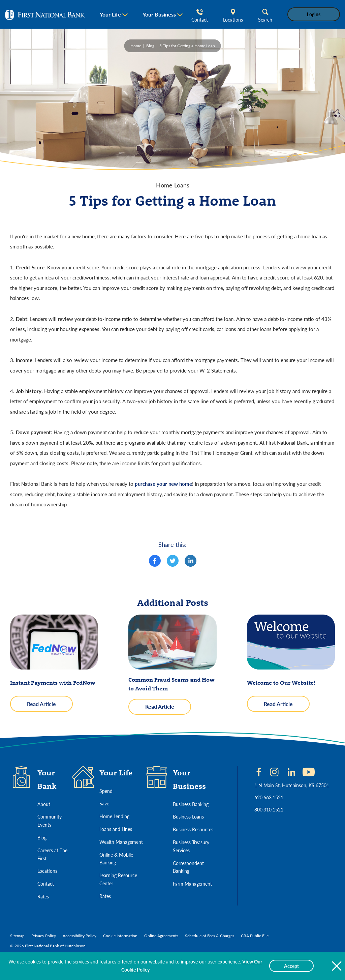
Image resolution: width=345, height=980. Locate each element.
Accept (291, 966)
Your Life (110, 14)
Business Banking (191, 804)
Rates (43, 896)
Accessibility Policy (80, 936)
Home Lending (114, 816)
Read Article (50, 706)
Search (265, 16)
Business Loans (188, 816)
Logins (314, 14)
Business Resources (193, 829)
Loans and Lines (116, 829)
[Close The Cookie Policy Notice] (337, 966)
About (44, 804)
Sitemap (17, 936)
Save (104, 803)
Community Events (50, 821)
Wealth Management (121, 842)
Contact (200, 16)
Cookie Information (120, 936)
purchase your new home (163, 484)
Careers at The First (52, 854)
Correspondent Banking (188, 867)
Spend (106, 791)
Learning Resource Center (118, 879)
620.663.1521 (269, 797)
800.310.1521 (269, 809)
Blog (150, 46)
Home (136, 46)
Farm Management (192, 884)
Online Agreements (161, 936)
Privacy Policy (44, 936)
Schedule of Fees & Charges (210, 936)
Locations (233, 16)
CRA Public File (255, 936)
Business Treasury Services (191, 846)
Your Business (159, 14)
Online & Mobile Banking (116, 859)
